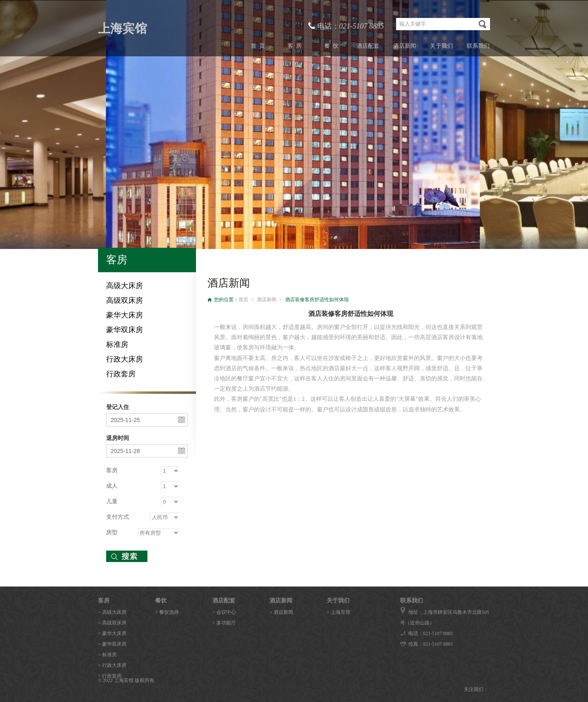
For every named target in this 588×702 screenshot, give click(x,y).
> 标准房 (107, 655)
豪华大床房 (125, 315)
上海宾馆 (122, 28)
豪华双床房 (125, 330)
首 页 (258, 46)
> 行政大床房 (112, 665)
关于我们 (441, 46)
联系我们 (478, 46)
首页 (243, 300)
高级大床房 (125, 286)
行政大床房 (125, 359)
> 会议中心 (224, 612)
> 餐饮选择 (167, 612)
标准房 (117, 344)
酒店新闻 (405, 46)
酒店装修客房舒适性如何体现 (317, 300)
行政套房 (121, 374)
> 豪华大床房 (112, 633)
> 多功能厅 (224, 623)
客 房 (295, 46)
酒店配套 (368, 46)
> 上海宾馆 (339, 612)
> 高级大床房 (112, 612)
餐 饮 (331, 46)
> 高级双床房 (112, 623)
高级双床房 (125, 300)
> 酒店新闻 (281, 612)
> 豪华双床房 (112, 644)
